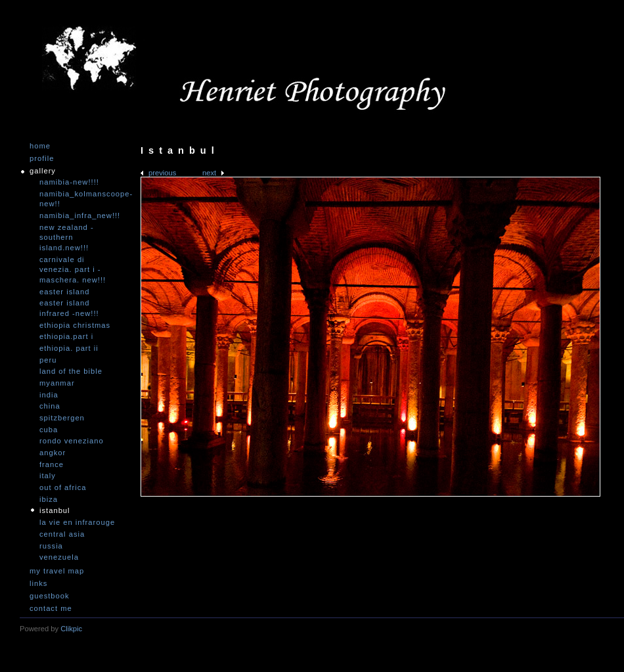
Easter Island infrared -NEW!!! (69, 308)
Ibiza (49, 499)
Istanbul (55, 510)
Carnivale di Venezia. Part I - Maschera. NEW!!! (73, 270)
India (49, 395)
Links (38, 584)
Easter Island (64, 292)
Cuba (49, 430)
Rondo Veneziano (72, 441)
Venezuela (59, 557)
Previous (162, 173)
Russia (51, 546)
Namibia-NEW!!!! (69, 182)
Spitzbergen (62, 418)
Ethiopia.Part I (66, 336)
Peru (48, 360)
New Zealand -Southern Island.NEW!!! (67, 237)
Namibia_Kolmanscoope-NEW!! (79, 199)
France (52, 464)
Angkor (53, 453)
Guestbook (50, 596)
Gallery (43, 171)
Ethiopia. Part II (69, 348)
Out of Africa (63, 487)
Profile (42, 159)
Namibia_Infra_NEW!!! (79, 215)
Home (40, 146)
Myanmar (57, 383)
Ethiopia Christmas (75, 325)
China (50, 406)
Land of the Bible (71, 371)
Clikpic (71, 629)
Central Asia (62, 534)
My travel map (57, 571)
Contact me (51, 609)
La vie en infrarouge (77, 522)
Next (209, 173)
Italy (48, 476)
